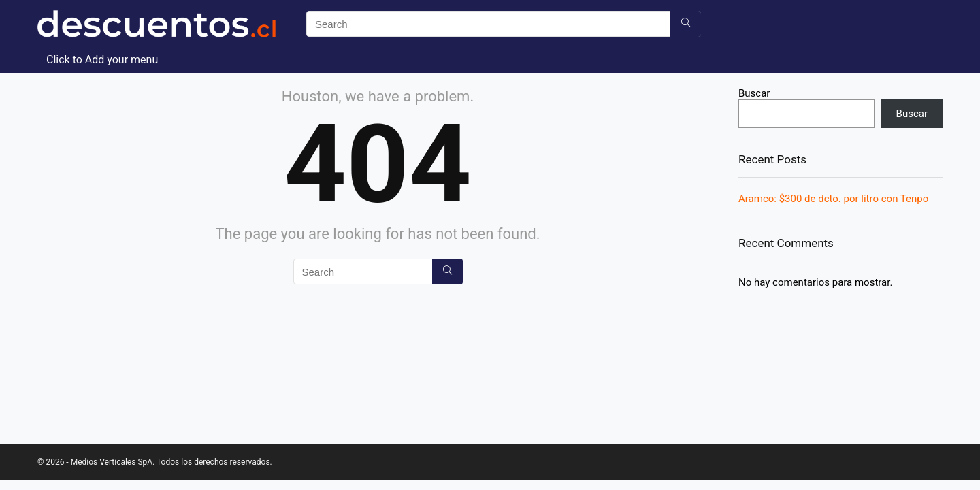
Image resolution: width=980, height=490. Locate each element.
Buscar (754, 93)
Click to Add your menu (102, 60)
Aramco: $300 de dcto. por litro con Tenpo (833, 199)
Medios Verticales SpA (112, 462)
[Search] (686, 24)
